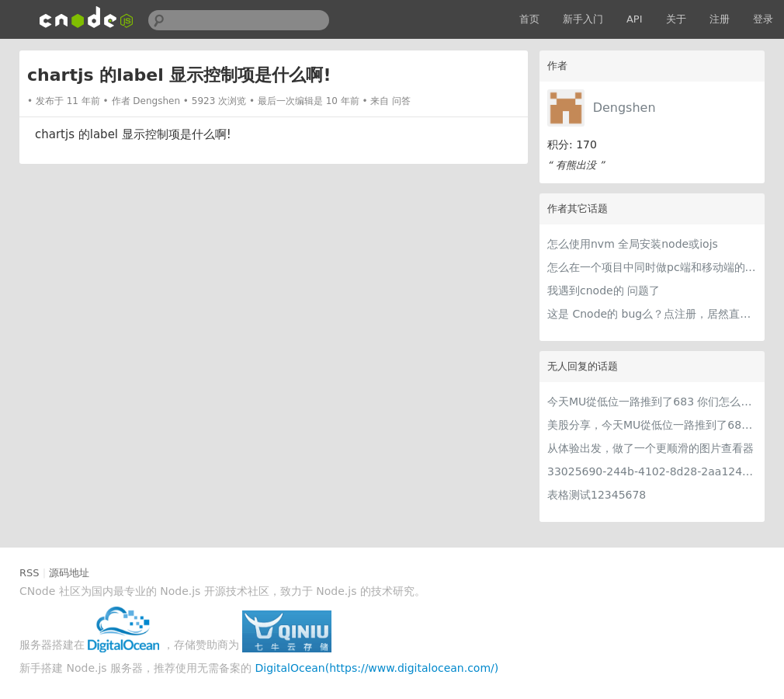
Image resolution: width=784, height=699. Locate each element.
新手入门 (583, 19)
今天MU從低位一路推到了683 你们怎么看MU (652, 402)
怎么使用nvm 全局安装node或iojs (633, 244)
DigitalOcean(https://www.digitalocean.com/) (377, 668)
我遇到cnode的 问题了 (604, 290)
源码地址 (69, 573)
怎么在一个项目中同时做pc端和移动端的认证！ (652, 267)
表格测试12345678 (597, 495)
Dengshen (624, 108)
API (635, 19)
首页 (529, 19)
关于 (676, 19)
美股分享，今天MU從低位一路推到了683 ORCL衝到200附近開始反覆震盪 (652, 425)
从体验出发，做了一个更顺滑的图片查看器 (650, 448)
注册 (720, 19)
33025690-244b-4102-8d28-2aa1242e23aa (652, 471)
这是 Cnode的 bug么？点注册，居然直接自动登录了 (652, 314)
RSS (29, 573)
